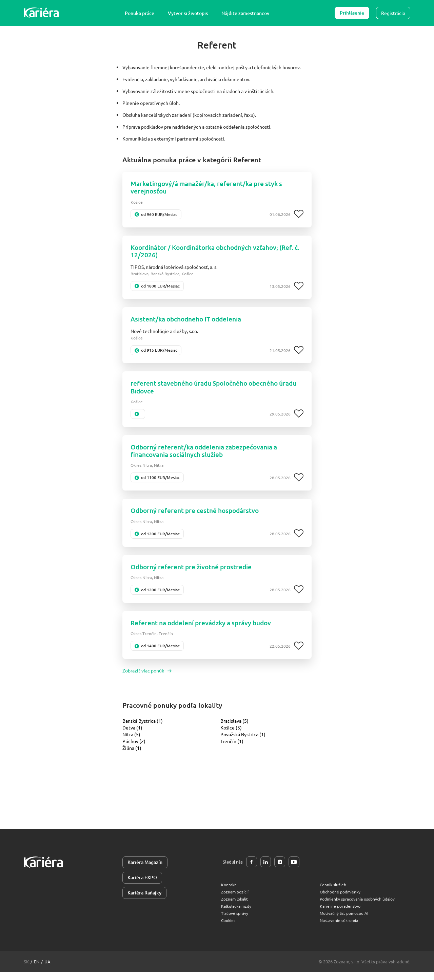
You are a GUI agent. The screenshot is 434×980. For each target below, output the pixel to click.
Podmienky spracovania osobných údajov (361, 907)
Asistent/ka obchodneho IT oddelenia (190, 322)
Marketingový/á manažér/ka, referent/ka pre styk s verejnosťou (211, 188)
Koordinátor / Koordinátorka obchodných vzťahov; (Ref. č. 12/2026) (210, 253)
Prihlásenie (352, 13)
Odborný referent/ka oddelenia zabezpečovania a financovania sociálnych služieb (209, 456)
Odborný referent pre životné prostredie (194, 573)
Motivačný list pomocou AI (346, 921)
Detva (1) (132, 735)
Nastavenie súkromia (340, 928)
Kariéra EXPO (142, 885)
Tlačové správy (236, 921)
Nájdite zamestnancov (247, 13)
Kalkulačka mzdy (238, 914)
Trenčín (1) (232, 748)
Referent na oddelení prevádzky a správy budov (206, 630)
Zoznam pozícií (236, 899)
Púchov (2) (134, 748)
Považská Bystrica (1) (243, 741)
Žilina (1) (132, 755)
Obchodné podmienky (342, 899)
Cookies (229, 928)
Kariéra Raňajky (144, 901)
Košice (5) (231, 735)
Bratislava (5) (234, 728)
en (37, 969)
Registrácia (393, 13)
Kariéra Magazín (145, 870)
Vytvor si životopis (190, 13)
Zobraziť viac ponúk (147, 678)
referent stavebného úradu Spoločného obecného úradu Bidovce (209, 391)
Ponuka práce (141, 13)
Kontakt (229, 892)
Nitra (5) (131, 741)
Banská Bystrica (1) (143, 728)
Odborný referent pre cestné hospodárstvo (198, 516)
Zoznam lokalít (236, 907)
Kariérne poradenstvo (341, 914)
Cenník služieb (334, 892)
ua (47, 969)
